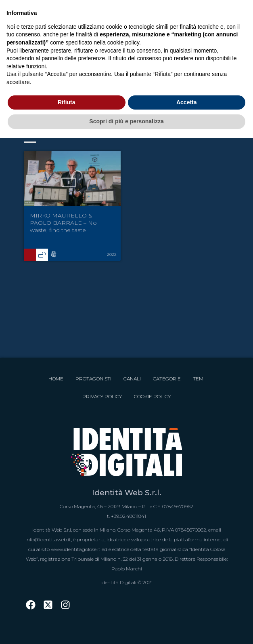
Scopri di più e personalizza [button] (126, 121)
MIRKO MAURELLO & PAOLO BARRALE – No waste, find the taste (63, 223)
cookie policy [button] (123, 42)
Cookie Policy (152, 396)
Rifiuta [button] (67, 102)
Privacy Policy (102, 396)
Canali (132, 379)
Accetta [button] (187, 102)
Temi (199, 379)
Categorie (167, 379)
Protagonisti (93, 379)
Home (56, 379)
